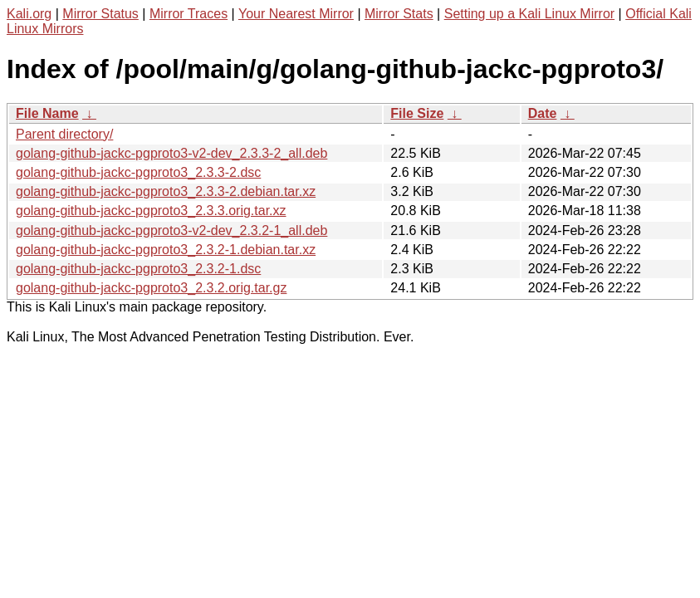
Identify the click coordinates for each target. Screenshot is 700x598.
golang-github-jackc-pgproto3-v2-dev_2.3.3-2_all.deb (171, 153)
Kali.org (29, 14)
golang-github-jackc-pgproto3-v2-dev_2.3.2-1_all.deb (171, 230)
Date (543, 113)
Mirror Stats (399, 14)
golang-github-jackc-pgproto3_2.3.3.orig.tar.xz (151, 211)
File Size (417, 113)
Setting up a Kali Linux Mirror (529, 14)
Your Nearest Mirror (296, 14)
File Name (47, 113)
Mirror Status (100, 14)
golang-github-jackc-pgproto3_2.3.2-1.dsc (138, 269)
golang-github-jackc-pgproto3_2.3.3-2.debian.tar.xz (166, 191)
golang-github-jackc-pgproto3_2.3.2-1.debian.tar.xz (166, 250)
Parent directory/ (64, 134)
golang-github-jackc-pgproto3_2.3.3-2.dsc (138, 172)
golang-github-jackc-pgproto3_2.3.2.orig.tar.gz (151, 288)
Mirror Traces (188, 14)
